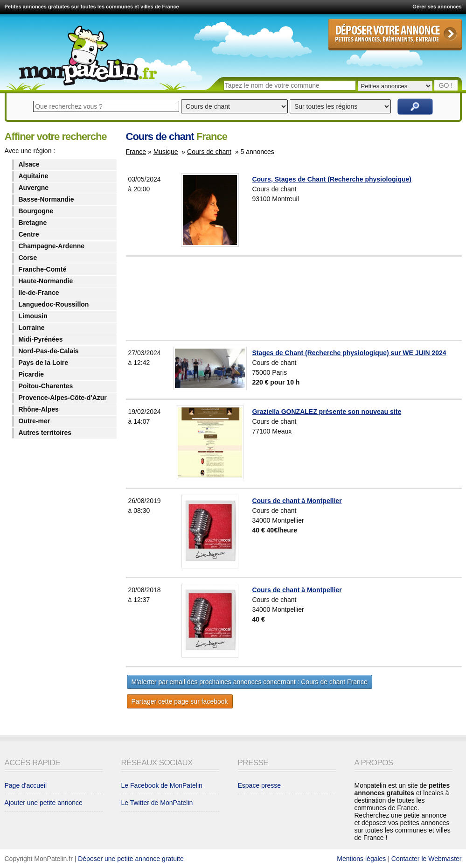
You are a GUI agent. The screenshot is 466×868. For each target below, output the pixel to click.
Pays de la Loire (44, 363)
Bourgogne (36, 211)
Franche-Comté (43, 269)
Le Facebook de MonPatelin (162, 785)
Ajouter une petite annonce (44, 803)
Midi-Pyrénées (41, 339)
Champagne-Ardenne (52, 246)
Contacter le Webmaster (427, 859)
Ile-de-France (39, 293)
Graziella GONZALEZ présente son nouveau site (327, 412)
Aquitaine (34, 176)
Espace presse (260, 785)
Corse (28, 258)
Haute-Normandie (46, 281)
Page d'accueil (26, 785)
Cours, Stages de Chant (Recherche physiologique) (332, 179)
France (136, 152)
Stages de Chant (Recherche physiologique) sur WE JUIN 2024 (349, 353)
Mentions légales (361, 859)
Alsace (29, 164)
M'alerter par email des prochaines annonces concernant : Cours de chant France (250, 682)
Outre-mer (35, 421)
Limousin (33, 316)
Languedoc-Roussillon (54, 304)
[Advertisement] (317, 298)
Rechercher (415, 107)
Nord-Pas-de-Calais (49, 351)
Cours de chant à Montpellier (297, 501)
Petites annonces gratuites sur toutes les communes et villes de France (92, 7)
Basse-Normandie (46, 199)
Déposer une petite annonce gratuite (131, 859)
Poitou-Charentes (46, 386)
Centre (29, 234)
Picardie (31, 374)
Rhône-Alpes (39, 409)
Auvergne (34, 188)
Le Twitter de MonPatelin (157, 803)
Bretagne (33, 223)
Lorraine (32, 328)
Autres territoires (45, 433)
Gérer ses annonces (437, 7)
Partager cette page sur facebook (180, 701)
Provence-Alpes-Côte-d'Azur (63, 398)
